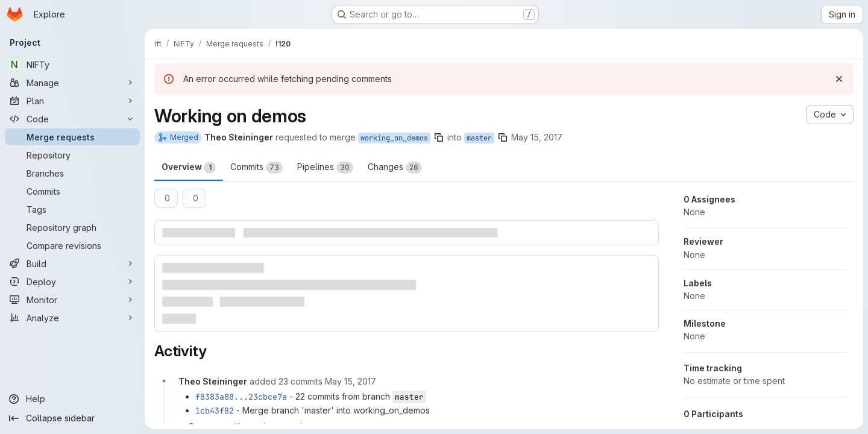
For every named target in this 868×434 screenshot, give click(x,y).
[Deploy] (72, 281)
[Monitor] (72, 300)
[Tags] (72, 209)
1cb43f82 (215, 410)
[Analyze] (72, 318)
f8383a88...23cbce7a (241, 397)
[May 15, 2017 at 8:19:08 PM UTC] (351, 381)
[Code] (72, 119)
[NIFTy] (72, 64)
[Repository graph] (72, 227)
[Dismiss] (839, 79)
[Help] (72, 399)
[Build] (72, 263)
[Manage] (72, 83)
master (479, 138)
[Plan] (72, 101)
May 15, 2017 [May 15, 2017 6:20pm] (537, 137)
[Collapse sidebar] (72, 418)
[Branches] (72, 173)
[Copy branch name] (439, 137)
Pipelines (325, 168)
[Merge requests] (72, 137)
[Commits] (72, 191)
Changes (395, 168)
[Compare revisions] (72, 245)
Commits (256, 168)
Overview (189, 168)
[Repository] (72, 155)
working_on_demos (394, 138)
